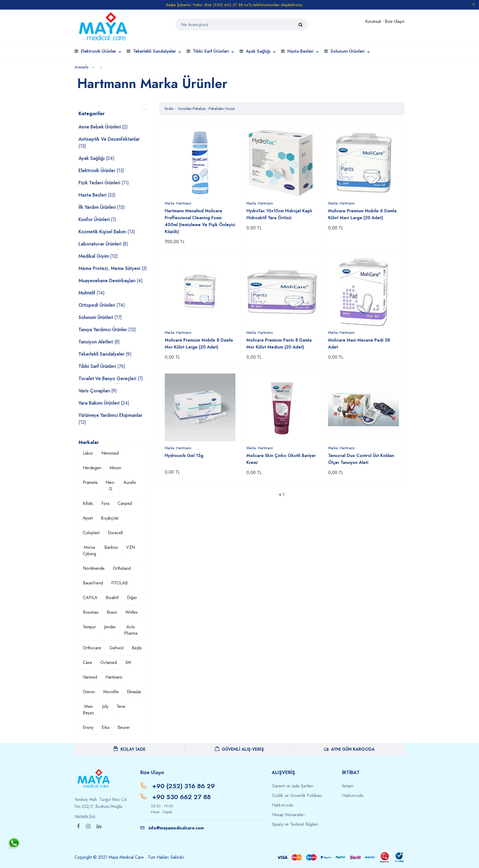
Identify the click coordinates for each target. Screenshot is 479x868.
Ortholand (122, 568)
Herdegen (92, 468)
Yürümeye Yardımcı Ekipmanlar (110, 419)
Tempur (89, 627)
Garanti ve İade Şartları (293, 786)
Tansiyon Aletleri (99, 342)
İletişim (348, 786)
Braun (112, 612)
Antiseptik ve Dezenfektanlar (109, 143)
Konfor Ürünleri (97, 219)
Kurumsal (374, 21)
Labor (88, 453)
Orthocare (92, 648)
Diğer (132, 598)
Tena (121, 706)
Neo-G (110, 486)
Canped (125, 503)
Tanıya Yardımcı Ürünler (107, 330)
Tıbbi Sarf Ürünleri (214, 51)
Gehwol (116, 648)
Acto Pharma (131, 630)
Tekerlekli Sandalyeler (157, 51)
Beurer (124, 727)
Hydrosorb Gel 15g (184, 456)
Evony (88, 727)
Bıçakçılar (110, 518)
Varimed (90, 677)
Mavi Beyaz (88, 710)
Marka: (178, 203)
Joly (105, 706)
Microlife (111, 692)
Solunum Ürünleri (350, 51)
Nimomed (110, 453)
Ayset (88, 518)
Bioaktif (112, 598)
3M (128, 663)
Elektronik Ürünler (101, 51)
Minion (115, 468)
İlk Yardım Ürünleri (102, 207)
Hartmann (114, 677)
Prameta (90, 482)
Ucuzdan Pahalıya (192, 109)
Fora (105, 503)
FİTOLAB (119, 583)
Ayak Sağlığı (261, 51)
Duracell (115, 533)
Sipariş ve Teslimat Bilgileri (295, 824)
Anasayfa (81, 67)
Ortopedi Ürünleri (102, 305)
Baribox (111, 547)
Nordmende (94, 568)
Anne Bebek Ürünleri (103, 127)
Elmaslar (134, 692)
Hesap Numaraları (288, 815)
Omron (89, 692)
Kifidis (88, 503)
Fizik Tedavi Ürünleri (104, 183)
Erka (106, 727)
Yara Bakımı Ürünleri (104, 403)
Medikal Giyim (98, 256)
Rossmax (91, 612)
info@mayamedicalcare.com (172, 828)
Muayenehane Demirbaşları (111, 281)
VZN (131, 547)
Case (87, 663)
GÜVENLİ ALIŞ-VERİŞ (239, 749)
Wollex (131, 612)
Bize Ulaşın (395, 21)
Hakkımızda (282, 805)
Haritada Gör (85, 816)
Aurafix (130, 482)
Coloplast (91, 533)
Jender (110, 627)
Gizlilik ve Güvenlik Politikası (297, 796)
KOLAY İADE (130, 749)
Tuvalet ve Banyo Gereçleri (111, 379)
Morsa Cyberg (89, 551)
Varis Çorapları (98, 391)
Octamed (109, 663)
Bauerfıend (93, 583)
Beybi (137, 648)
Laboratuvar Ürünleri (103, 244)
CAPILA (90, 598)
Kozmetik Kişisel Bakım (107, 232)
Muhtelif (92, 293)
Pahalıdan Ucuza (222, 109)
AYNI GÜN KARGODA (349, 749)
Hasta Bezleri (303, 51)
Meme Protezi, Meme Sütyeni (113, 268)
